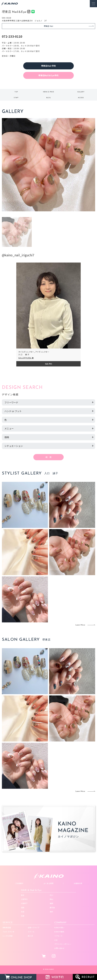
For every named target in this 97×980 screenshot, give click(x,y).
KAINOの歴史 (59, 932)
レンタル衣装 (8, 936)
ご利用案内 (19, 883)
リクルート (58, 936)
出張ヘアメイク (34, 927)
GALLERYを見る (25, 358)
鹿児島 (52, 908)
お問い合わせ (59, 948)
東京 (23, 895)
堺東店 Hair (49, 26)
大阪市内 (24, 899)
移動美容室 (7, 927)
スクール (31, 932)
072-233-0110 (12, 36)
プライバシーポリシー (63, 944)
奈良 (23, 912)
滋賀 (23, 908)
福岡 (51, 903)
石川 (51, 895)
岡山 (51, 899)
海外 (51, 912)
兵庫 (23, 916)
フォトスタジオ (8, 932)
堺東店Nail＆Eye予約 (48, 75)
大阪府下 (24, 903)
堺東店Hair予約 (48, 66)
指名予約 (49, 364)
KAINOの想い (59, 927)
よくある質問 (48, 883)
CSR (56, 940)
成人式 (30, 936)
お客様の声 (78, 883)
